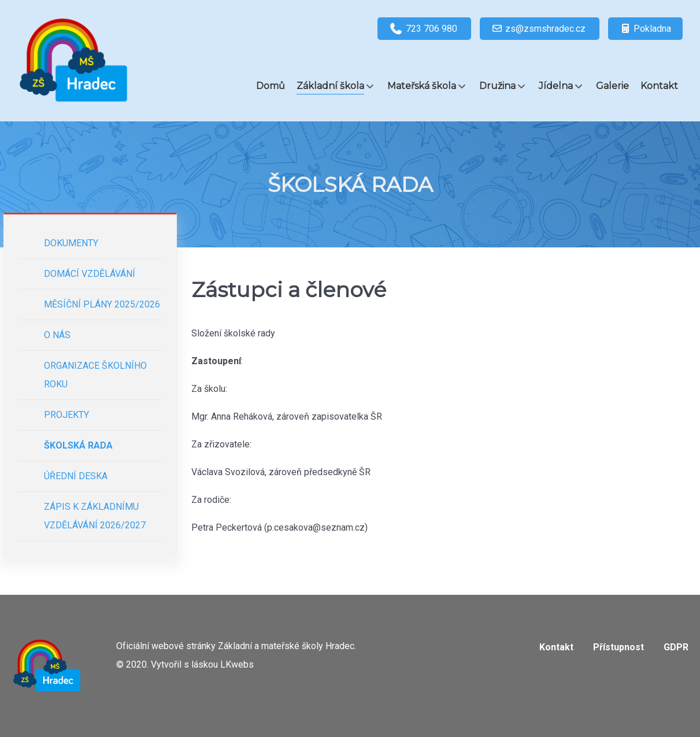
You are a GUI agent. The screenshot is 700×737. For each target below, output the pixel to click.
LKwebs (237, 664)
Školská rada (78, 445)
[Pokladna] (645, 29)
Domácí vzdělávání (90, 274)
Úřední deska (76, 476)
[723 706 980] (424, 29)
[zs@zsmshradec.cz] (540, 29)
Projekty (66, 415)
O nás (57, 335)
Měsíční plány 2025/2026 (102, 304)
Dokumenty (71, 243)
